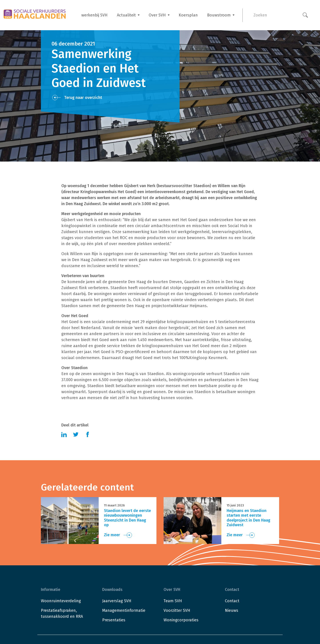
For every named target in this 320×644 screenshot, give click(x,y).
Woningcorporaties (181, 620)
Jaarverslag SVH (117, 601)
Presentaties (114, 620)
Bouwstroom (219, 15)
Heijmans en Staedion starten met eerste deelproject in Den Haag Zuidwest (248, 518)
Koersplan (188, 15)
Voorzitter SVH (177, 610)
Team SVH (173, 601)
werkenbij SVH (94, 15)
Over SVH (157, 15)
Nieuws (232, 610)
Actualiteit (126, 15)
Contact (232, 601)
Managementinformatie (124, 610)
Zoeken (260, 15)
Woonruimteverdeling (61, 601)
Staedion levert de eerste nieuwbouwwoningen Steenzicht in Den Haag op (127, 518)
